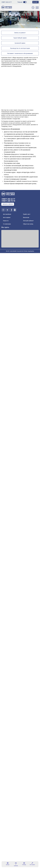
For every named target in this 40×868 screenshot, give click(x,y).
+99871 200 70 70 (8, 201)
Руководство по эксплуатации (20, 48)
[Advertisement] (20, 79)
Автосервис (7, 217)
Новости (6, 221)
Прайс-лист (27, 214)
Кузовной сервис (20, 43)
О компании (7, 224)
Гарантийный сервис (20, 38)
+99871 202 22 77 (6, 2)
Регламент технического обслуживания (20, 53)
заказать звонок (8, 204)
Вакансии (26, 217)
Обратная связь (28, 224)
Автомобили (7, 214)
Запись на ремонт (20, 33)
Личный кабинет (28, 221)
